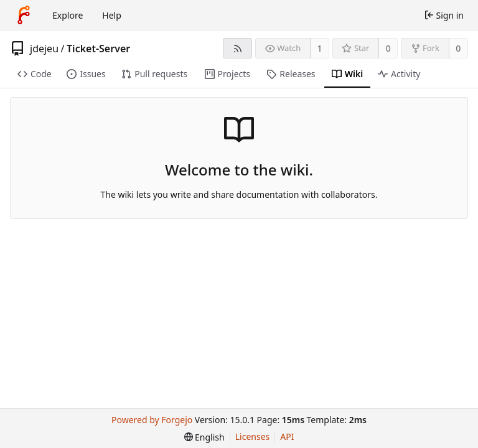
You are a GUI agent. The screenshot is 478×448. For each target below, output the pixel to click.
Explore (68, 15)
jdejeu (44, 49)
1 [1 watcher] (320, 48)
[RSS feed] (237, 48)
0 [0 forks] (458, 48)
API (287, 436)
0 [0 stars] (388, 48)
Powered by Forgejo (152, 420)
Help (112, 15)
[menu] (204, 437)
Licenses (253, 436)
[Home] (24, 15)
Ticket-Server (98, 49)
